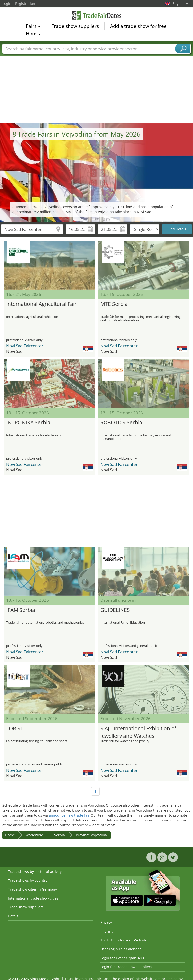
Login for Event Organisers (122, 958)
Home (10, 835)
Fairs (33, 27)
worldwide (35, 835)
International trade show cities (33, 898)
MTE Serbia (114, 304)
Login (7, 4)
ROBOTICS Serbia (121, 422)
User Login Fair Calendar (121, 949)
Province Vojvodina (91, 835)
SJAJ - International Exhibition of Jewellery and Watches (138, 731)
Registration (25, 4)
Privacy (106, 922)
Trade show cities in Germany (32, 889)
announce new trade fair (69, 815)
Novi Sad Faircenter (25, 346)
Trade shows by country (28, 880)
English (180, 4)
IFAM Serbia (21, 610)
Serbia (60, 835)
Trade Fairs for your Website (124, 940)
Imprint (106, 931)
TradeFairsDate (97, 16)
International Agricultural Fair (41, 304)
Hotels (33, 34)
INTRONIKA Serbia (28, 422)
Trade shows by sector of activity (35, 871)
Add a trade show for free (138, 27)
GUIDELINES (115, 610)
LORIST (15, 728)
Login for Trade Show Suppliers (126, 967)
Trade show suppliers (75, 27)
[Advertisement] (97, 86)
